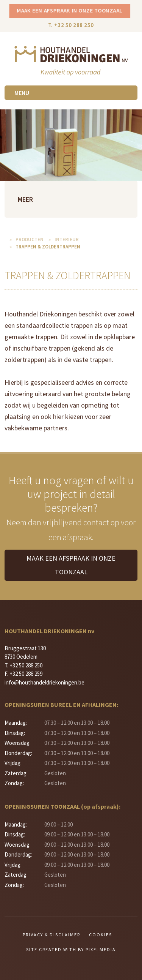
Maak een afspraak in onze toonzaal (70, 10)
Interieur (67, 239)
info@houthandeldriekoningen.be (44, 682)
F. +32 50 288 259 (23, 674)
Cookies (101, 935)
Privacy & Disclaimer (51, 935)
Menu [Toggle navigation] (22, 93)
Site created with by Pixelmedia (71, 949)
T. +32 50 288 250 (71, 25)
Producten (30, 239)
